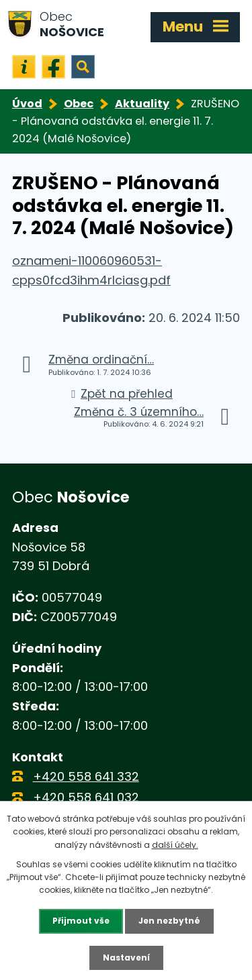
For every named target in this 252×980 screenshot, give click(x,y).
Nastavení (126, 958)
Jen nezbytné (169, 921)
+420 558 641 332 (86, 776)
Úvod (27, 104)
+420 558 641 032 (86, 797)
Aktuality (142, 104)
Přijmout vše (81, 921)
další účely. (175, 845)
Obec (79, 104)
